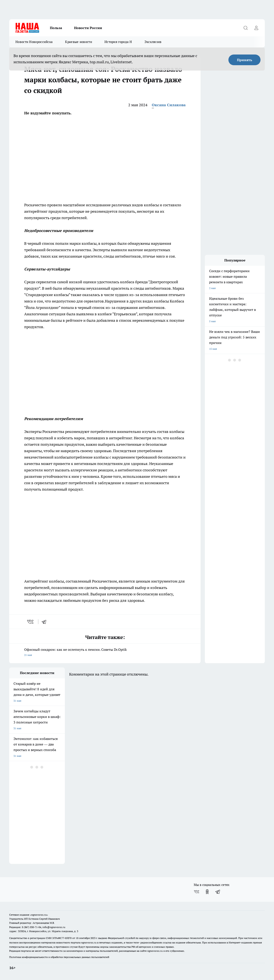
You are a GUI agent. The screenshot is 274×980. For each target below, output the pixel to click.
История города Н (118, 42)
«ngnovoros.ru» (39, 915)
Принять (245, 60)
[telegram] (45, 622)
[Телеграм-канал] (218, 892)
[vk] (31, 622)
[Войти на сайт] (256, 28)
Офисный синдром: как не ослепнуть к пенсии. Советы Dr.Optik (105, 653)
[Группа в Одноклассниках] (207, 892)
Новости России (88, 28)
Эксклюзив (153, 42)
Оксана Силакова (169, 105)
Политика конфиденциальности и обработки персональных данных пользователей (59, 957)
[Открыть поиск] (246, 28)
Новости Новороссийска (34, 42)
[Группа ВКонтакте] (197, 892)
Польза (56, 28)
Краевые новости (79, 42)
